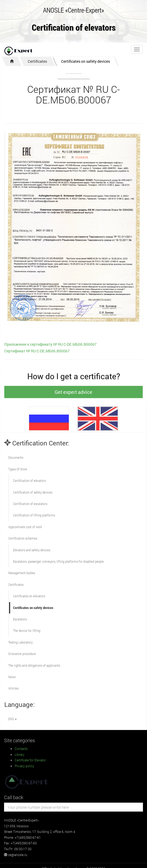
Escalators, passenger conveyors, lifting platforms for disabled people (58, 561)
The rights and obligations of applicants (34, 665)
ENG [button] (13, 719)
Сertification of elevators (29, 481)
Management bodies (22, 573)
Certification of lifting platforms (34, 515)
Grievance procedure (22, 654)
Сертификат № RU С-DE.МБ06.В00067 (37, 351)
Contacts (21, 749)
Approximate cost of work (25, 527)
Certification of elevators (74, 28)
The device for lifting (27, 631)
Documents (16, 457)
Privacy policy (24, 766)
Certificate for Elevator (30, 760)
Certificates (37, 61)
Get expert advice (73, 392)
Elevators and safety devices (32, 550)
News (12, 677)
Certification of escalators (30, 504)
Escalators (20, 619)
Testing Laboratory (20, 642)
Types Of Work (18, 469)
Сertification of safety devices (33, 492)
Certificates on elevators (29, 596)
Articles (13, 688)
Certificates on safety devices (86, 61)
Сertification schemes (23, 538)
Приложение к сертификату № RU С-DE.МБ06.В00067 (50, 344)
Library (19, 754)
